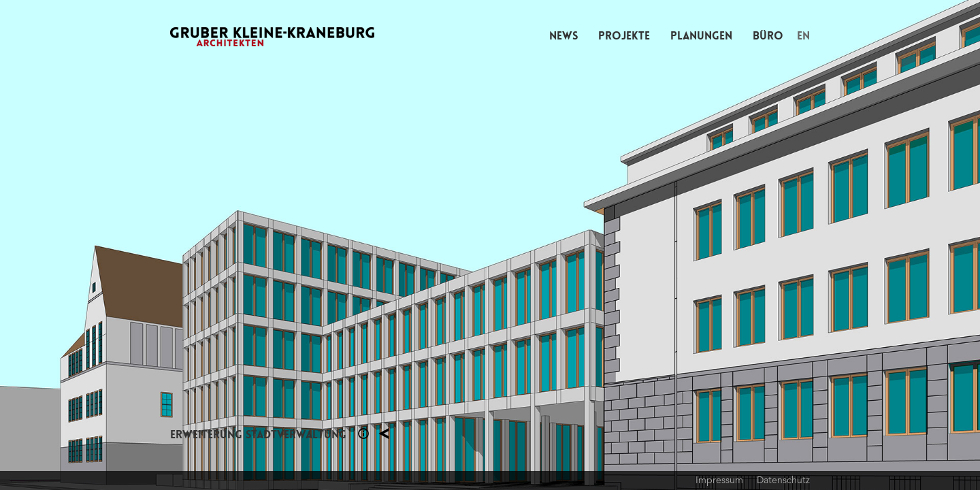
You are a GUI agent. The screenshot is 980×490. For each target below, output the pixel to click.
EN (803, 36)
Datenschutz (783, 480)
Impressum (719, 480)
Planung (384, 434)
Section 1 (363, 434)
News (563, 36)
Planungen (701, 36)
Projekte (624, 36)
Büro (768, 36)
